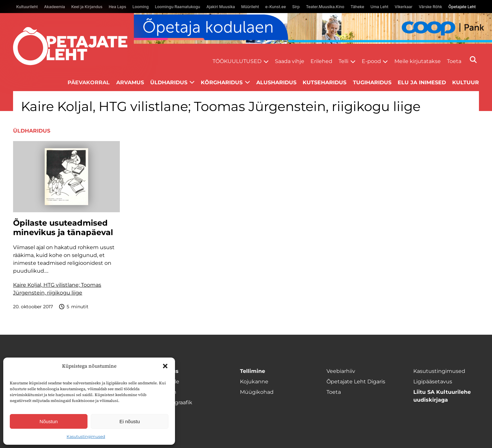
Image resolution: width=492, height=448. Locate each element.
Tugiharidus (372, 82)
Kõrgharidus (222, 82)
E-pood (371, 61)
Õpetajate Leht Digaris (356, 382)
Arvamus (130, 82)
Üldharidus (169, 82)
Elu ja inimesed (422, 82)
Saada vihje (290, 61)
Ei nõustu (130, 421)
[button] (165, 366)
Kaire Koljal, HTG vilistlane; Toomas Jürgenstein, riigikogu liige (57, 289)
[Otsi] (473, 60)
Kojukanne (254, 382)
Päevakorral (89, 82)
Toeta (454, 61)
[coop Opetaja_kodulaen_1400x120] (313, 28)
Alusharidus (276, 82)
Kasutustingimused (86, 436)
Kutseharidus (325, 82)
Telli (343, 61)
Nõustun (49, 421)
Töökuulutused (237, 61)
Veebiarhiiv (341, 371)
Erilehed (321, 61)
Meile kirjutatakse (418, 61)
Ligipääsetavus (433, 382)
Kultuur (466, 82)
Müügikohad (257, 392)
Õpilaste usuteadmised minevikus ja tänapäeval (63, 228)
